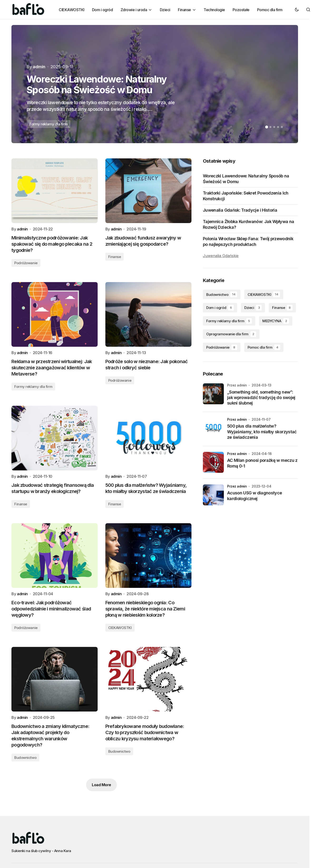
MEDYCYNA (276, 321)
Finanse (115, 257)
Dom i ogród (220, 308)
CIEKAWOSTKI (120, 628)
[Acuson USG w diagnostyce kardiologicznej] (213, 495)
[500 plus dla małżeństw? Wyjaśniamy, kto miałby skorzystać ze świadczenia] (213, 428)
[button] (297, 10)
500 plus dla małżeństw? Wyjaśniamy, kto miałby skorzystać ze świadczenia (262, 432)
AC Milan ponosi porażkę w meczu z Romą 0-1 (262, 463)
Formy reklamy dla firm (49, 124)
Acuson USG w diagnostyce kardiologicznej (254, 496)
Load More (101, 785)
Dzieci (253, 308)
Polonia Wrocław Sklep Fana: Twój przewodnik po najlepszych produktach (248, 241)
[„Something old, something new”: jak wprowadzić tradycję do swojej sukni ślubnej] (213, 394)
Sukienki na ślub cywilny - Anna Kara (41, 851)
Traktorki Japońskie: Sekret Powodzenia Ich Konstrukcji (246, 196)
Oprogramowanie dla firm (231, 334)
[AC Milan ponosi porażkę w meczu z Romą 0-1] (213, 462)
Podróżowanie (26, 263)
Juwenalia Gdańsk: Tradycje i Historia (240, 210)
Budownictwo (25, 758)
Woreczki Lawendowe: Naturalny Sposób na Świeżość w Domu (246, 179)
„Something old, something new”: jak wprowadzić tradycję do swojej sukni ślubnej (261, 398)
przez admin (237, 419)
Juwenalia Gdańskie (221, 256)
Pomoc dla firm (264, 347)
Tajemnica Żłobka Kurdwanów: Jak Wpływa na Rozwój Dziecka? (248, 224)
